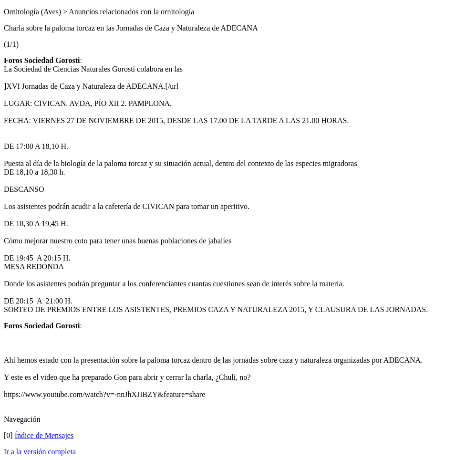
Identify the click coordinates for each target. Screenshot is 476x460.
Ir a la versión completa (40, 452)
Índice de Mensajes (44, 435)
